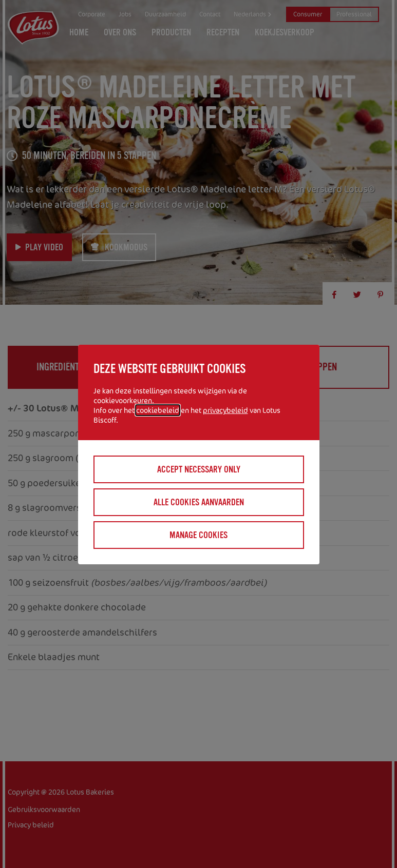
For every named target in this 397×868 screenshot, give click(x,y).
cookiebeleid (158, 410)
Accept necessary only (199, 469)
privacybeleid (225, 410)
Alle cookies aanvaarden (199, 502)
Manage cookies (198, 535)
